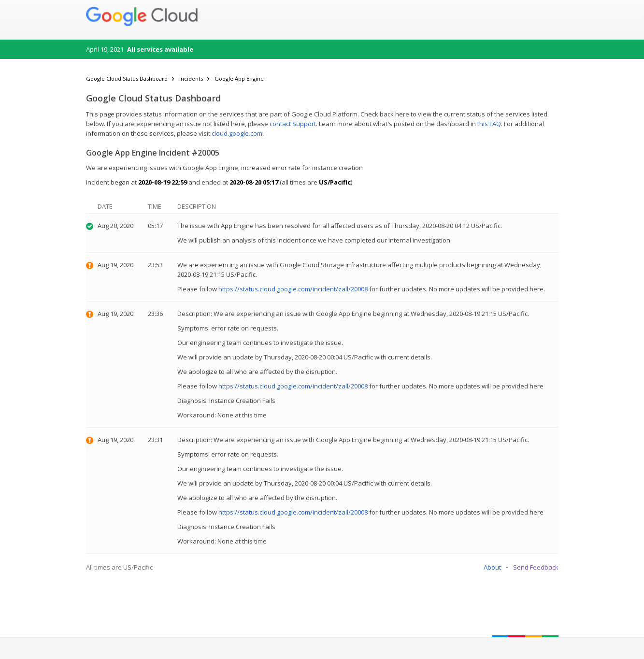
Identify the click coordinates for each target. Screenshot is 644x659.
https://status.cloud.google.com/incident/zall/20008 (293, 289)
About (492, 567)
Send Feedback (536, 567)
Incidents (191, 79)
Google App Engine (239, 79)
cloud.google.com (237, 133)
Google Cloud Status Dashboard (127, 79)
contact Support (293, 124)
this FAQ (489, 124)
